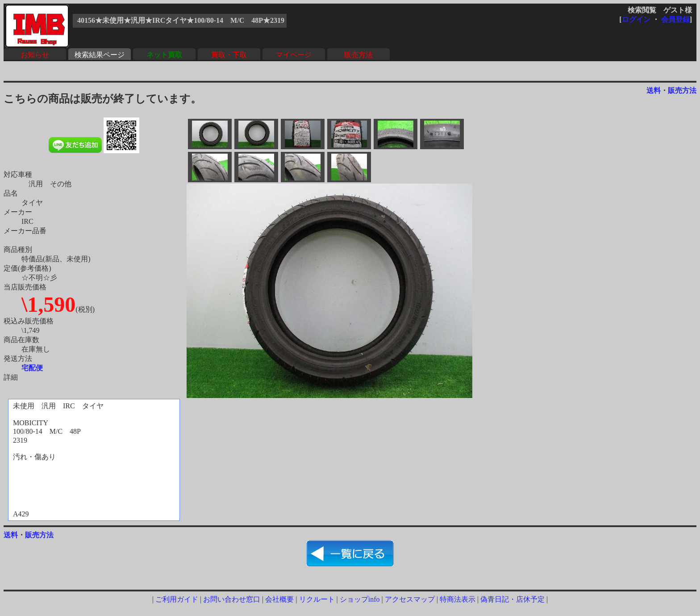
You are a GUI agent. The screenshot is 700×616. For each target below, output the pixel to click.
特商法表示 (458, 599)
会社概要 (279, 599)
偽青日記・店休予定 (512, 599)
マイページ (294, 55)
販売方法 (358, 55)
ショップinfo (360, 599)
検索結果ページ (100, 55)
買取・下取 (229, 55)
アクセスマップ (410, 599)
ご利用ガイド (177, 599)
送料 (654, 90)
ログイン (636, 19)
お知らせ (35, 55)
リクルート (317, 599)
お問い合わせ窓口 (232, 599)
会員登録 (675, 19)
